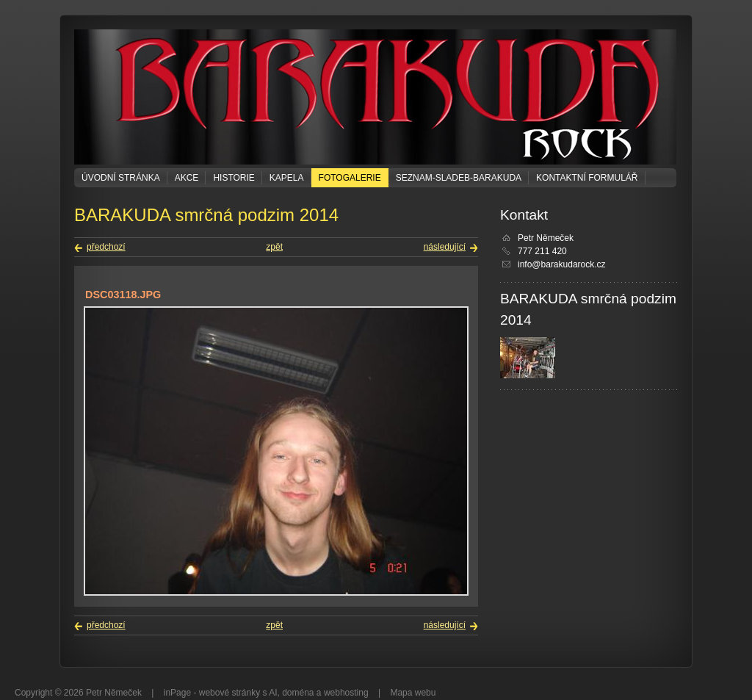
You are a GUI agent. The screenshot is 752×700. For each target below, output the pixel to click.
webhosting (346, 693)
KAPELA (287, 178)
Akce (187, 178)
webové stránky (229, 693)
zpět (274, 247)
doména (298, 693)
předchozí (106, 247)
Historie (234, 178)
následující (445, 247)
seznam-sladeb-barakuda (459, 178)
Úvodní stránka (121, 178)
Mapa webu (413, 693)
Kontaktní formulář (587, 178)
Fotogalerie (350, 178)
